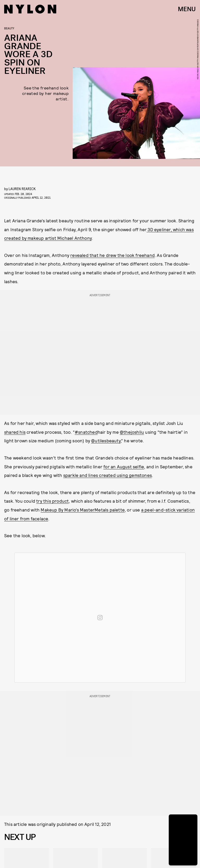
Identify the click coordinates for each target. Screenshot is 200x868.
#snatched (86, 432)
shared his (15, 432)
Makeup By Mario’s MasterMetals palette (83, 510)
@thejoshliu (132, 432)
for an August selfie (124, 467)
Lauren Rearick (22, 189)
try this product (52, 501)
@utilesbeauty (106, 441)
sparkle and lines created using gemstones (108, 475)
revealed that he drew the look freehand (113, 255)
